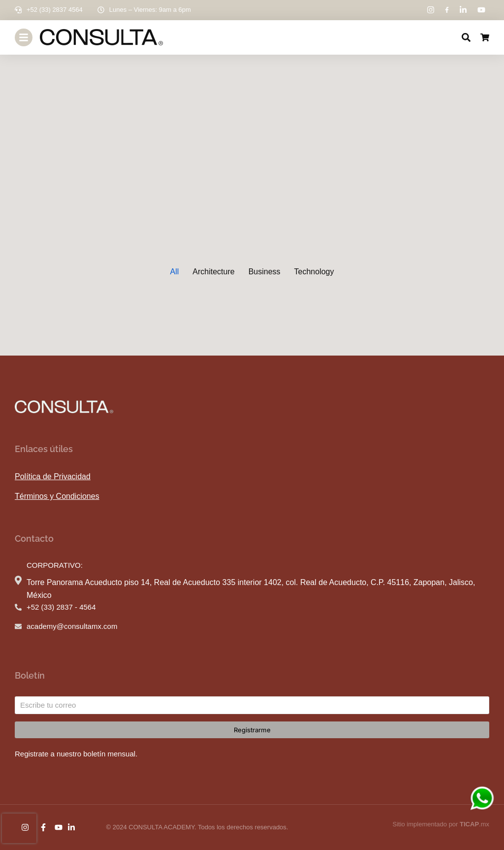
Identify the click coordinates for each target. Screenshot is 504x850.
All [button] (174, 272)
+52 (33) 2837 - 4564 (61, 607)
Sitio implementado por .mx (441, 824)
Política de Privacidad (53, 476)
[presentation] (19, 828)
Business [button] (265, 272)
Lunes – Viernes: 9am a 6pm (150, 10)
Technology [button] (314, 272)
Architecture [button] (213, 272)
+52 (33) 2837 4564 (55, 10)
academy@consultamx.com (72, 626)
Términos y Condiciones (57, 496)
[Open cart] (485, 37)
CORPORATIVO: (55, 565)
